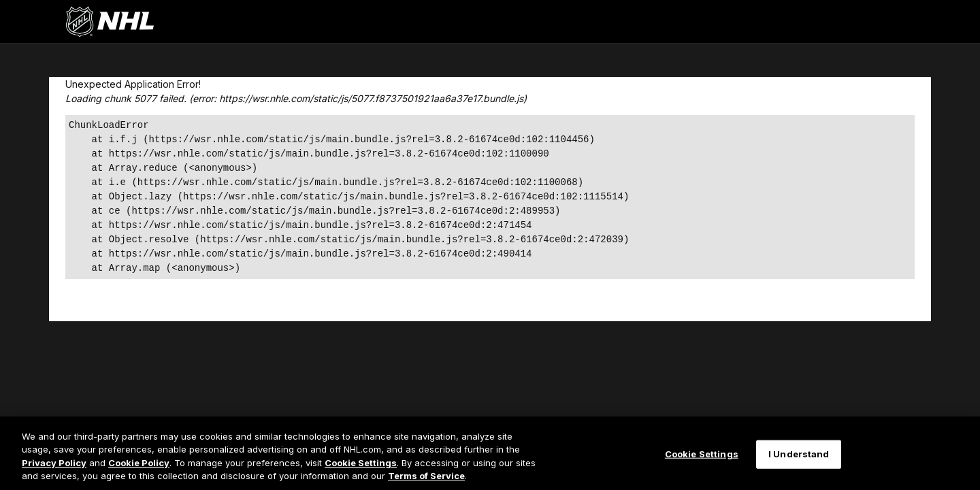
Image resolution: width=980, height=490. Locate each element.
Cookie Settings (361, 463)
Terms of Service (426, 476)
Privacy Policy (54, 463)
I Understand (799, 454)
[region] (490, 453)
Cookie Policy (139, 463)
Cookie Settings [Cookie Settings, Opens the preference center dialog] (702, 454)
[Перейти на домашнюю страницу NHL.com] (110, 22)
